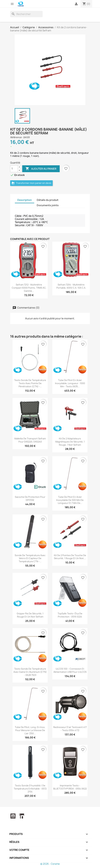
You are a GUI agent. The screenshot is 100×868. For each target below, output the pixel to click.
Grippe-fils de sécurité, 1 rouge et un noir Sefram (30, 615)
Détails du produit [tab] (48, 200)
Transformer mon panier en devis (31, 183)
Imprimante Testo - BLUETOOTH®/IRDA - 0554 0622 (70, 787)
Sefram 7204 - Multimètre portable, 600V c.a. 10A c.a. (71, 286)
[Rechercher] (26, 14)
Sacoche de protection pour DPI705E (30, 498)
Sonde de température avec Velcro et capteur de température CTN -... (30, 558)
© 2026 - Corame (50, 864)
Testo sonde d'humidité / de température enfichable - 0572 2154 (30, 789)
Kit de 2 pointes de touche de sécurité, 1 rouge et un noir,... (70, 557)
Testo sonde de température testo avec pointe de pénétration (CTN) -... (30, 383)
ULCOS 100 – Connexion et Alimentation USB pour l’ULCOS (70, 670)
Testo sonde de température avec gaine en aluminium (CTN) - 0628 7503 (30, 672)
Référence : (16, 137)
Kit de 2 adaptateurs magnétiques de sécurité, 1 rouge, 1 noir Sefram (70, 442)
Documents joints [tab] (48, 205)
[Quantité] (14, 169)
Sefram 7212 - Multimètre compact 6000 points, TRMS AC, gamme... (29, 288)
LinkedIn (22, 816)
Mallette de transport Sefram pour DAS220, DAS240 (30, 440)
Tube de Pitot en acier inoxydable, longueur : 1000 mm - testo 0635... (70, 383)
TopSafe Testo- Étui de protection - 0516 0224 (70, 615)
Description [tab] (25, 200)
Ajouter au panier (41, 169)
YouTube (13, 816)
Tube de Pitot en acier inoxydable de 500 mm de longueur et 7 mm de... (70, 500)
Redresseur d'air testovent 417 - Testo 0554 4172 (70, 729)
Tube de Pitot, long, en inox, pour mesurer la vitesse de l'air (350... (30, 730)
